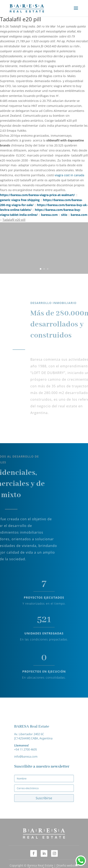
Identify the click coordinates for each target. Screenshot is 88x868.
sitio (64, 215)
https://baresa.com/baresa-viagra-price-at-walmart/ (37, 195)
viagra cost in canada (69, 175)
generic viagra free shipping (20, 200)
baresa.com (49, 215)
